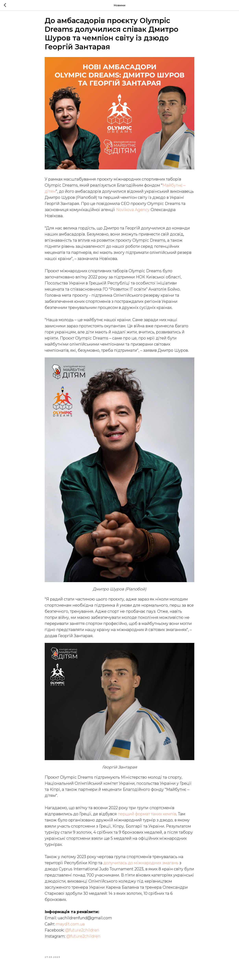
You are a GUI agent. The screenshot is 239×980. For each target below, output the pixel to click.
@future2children (82, 933)
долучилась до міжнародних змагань (141, 865)
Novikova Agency (133, 212)
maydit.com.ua (70, 927)
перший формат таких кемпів (147, 816)
